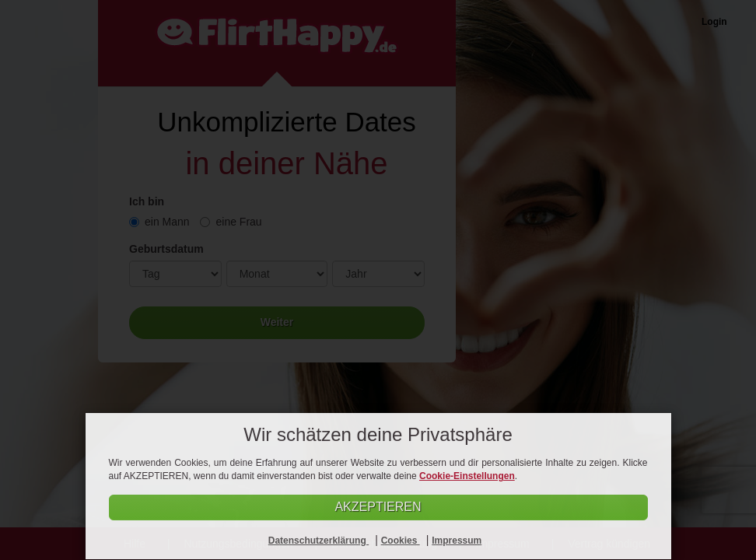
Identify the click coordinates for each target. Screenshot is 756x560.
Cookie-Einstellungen (467, 476)
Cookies (401, 541)
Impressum (457, 541)
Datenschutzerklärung (318, 541)
